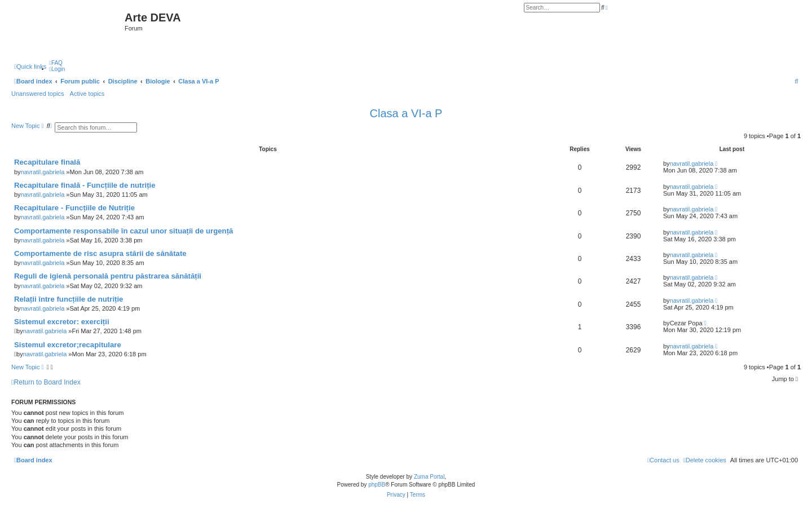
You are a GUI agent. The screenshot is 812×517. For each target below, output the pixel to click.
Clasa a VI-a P (406, 113)
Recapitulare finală (47, 162)
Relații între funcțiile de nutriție (69, 299)
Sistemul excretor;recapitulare (68, 345)
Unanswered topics (38, 94)
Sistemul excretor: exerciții (62, 322)
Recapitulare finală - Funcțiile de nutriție (85, 185)
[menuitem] (56, 63)
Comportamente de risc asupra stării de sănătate (100, 253)
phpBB (377, 485)
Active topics (87, 94)
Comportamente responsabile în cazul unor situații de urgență (123, 231)
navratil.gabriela (43, 172)
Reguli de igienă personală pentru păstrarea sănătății (108, 276)
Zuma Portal (429, 477)
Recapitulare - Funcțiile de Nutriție (74, 208)
